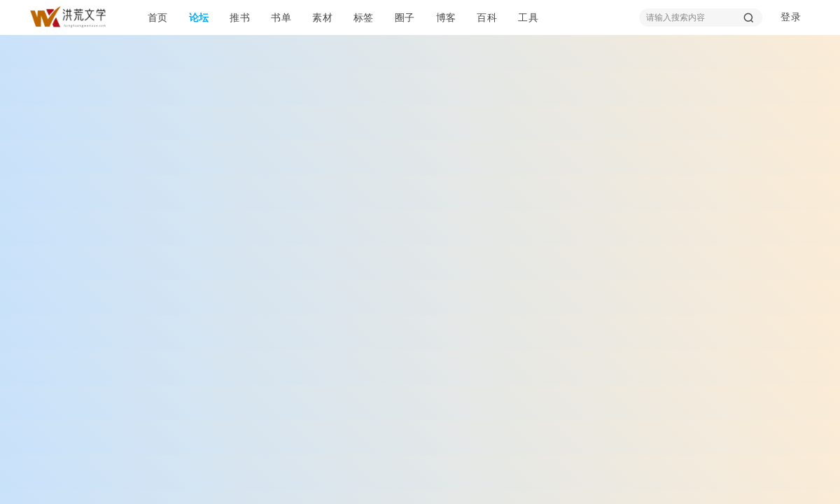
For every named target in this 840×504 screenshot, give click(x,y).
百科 (487, 17)
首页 (158, 17)
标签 (364, 17)
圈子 (405, 17)
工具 (528, 17)
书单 (281, 17)
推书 (240, 17)
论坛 (199, 17)
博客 (446, 17)
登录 (791, 17)
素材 (322, 17)
